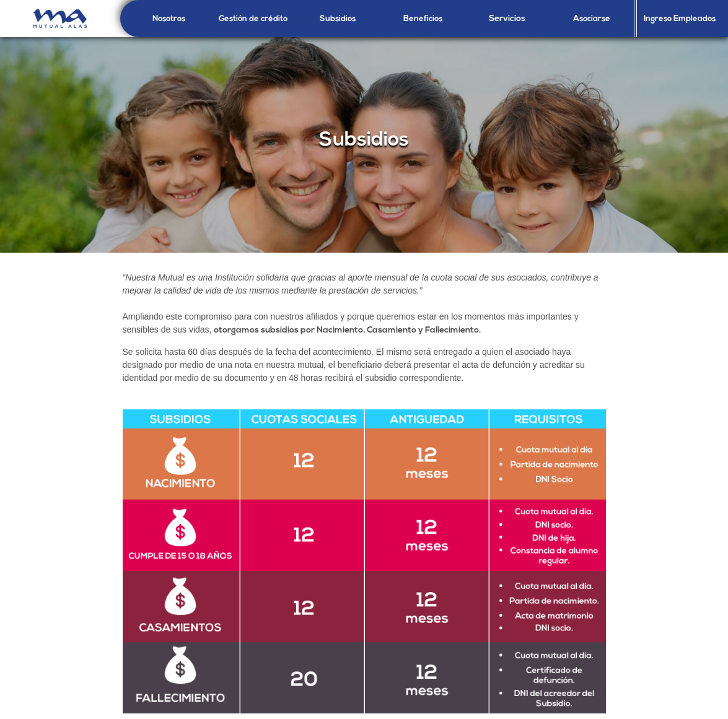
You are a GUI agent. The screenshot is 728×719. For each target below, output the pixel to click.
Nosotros (169, 19)
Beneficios (423, 19)
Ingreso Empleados (680, 19)
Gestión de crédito (253, 19)
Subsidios (338, 19)
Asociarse (592, 19)
